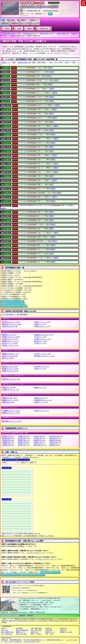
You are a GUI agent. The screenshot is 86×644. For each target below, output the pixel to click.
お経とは (4, 628)
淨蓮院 (8, 135)
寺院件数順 (23, 315)
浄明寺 (8, 130)
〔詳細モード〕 (6, 63)
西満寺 (8, 155)
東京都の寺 (37, 436)
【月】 (24, 462)
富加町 (9, 371)
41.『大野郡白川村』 (43, 29)
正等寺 (8, 147)
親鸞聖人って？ (21, 632)
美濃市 (7, 402)
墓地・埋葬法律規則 (22, 630)
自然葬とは (49, 628)
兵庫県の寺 (6, 445)
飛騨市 (39, 388)
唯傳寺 (8, 245)
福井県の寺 (53, 439)
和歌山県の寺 (38, 445)
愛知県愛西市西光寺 (16, 640)
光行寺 (7, 101)
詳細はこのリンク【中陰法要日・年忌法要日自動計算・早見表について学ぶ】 (27, 536)
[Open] (14, 68)
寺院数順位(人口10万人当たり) (11, 303)
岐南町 (9, 341)
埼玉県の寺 (6, 436)
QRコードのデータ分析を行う (13, 642)
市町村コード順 (14, 315)
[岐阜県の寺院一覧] (24, 63)
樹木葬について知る (66, 632)
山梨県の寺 (6, 441)
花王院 (7, 80)
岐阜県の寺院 (15, 36)
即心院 (8, 189)
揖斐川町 (10, 324)
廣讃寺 (8, 114)
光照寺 (8, 105)
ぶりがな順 (4, 315)
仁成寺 (8, 139)
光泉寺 (8, 110)
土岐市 (39, 369)
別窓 (23, 301)
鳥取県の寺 (53, 445)
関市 (6, 358)
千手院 (8, 164)
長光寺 (8, 197)
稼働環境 (22, 616)
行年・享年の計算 (7, 634)
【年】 (10, 462)
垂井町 (9, 369)
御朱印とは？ (35, 632)
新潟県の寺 (6, 439)
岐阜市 (39, 341)
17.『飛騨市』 (29, 29)
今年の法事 (49, 630)
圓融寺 (7, 72)
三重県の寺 (6, 443)
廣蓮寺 (8, 118)
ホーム (50, 14)
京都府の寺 (37, 443)
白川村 (9, 356)
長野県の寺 (22, 441)
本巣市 (40, 402)
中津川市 (10, 379)
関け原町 (43, 356)
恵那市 (39, 324)
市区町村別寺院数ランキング (11, 301)
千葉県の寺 (22, 436)
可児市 (39, 337)
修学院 (8, 126)
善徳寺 (8, 176)
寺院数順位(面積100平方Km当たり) (12, 306)
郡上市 (8, 343)
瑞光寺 (8, 143)
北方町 (42, 339)
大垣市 (8, 326)
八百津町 (10, 411)
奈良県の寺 (22, 445)
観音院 (7, 85)
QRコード (19, 588)
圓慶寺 (7, 68)
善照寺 (8, 172)
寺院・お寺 (5, 630)
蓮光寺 (8, 258)
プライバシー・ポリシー (9, 616)
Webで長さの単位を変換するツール (34, 640)
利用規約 (30, 616)
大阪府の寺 (53, 443)
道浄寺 (8, 205)
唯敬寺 (8, 241)
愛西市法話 (5, 640)
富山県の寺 (22, 439)
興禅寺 (7, 97)
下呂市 (39, 343)
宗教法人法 (63, 628)
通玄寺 (8, 201)
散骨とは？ (63, 630)
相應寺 (8, 185)
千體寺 (8, 168)
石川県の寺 (37, 439)
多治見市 (40, 367)
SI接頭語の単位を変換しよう (55, 640)
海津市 (8, 335)
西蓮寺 (8, 160)
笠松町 (10, 337)
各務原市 (42, 335)
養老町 (10, 413)
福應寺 (8, 233)
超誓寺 (8, 193)
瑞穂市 (40, 398)
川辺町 (9, 339)
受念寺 (8, 122)
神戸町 (9, 346)
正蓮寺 (8, 151)
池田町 (41, 322)
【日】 (33, 462)
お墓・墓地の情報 (36, 628)
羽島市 (8, 388)
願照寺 (7, 89)
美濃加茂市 (42, 400)
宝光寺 (8, 237)
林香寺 (8, 254)
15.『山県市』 (19, 29)
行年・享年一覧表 (36, 630)
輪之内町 (10, 421)
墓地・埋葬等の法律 (7, 632)
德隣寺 (8, 216)
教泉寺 (7, 93)
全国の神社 (28, 34)
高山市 (8, 367)
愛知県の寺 (53, 441)
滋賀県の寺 (22, 443)
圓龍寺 (7, 76)
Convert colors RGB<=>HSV (32, 642)
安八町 (10, 322)
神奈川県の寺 (54, 436)
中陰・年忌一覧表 (21, 634)
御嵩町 (9, 400)
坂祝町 (10, 354)
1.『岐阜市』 (7, 29)
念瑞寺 (8, 225)
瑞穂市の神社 (61, 34)
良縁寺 (8, 250)
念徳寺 (8, 229)
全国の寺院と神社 (8, 34)
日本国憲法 (19, 628)
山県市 (40, 411)
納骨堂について (50, 632)
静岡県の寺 (37, 441)
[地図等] (50, 68)
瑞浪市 (8, 398)
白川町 (42, 354)
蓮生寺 (8, 262)
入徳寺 (8, 220)
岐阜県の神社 (44, 34)
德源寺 (8, 212)
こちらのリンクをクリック (35, 553)
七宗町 (10, 390)
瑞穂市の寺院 (32, 36)
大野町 (41, 326)
